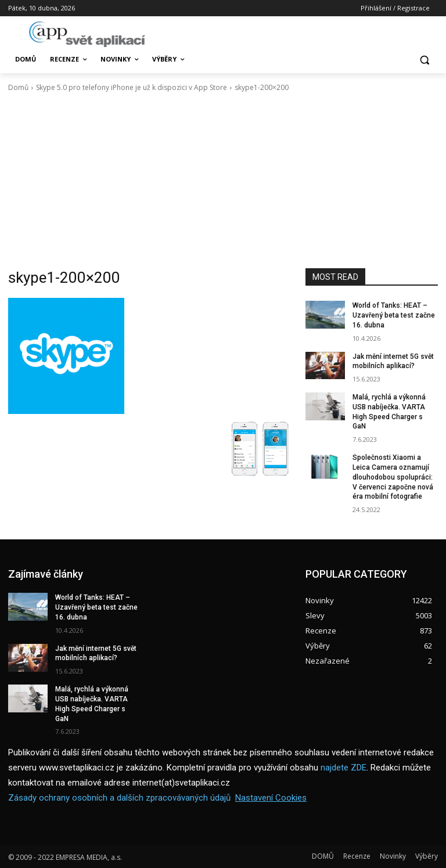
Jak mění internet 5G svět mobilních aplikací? (96, 653)
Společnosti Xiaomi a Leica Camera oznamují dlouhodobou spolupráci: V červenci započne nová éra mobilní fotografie (393, 477)
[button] (424, 60)
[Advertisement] (223, 181)
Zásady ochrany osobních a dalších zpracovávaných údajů (119, 798)
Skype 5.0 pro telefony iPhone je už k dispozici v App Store (132, 87)
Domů (18, 87)
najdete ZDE (344, 768)
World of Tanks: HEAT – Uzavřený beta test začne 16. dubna (394, 315)
